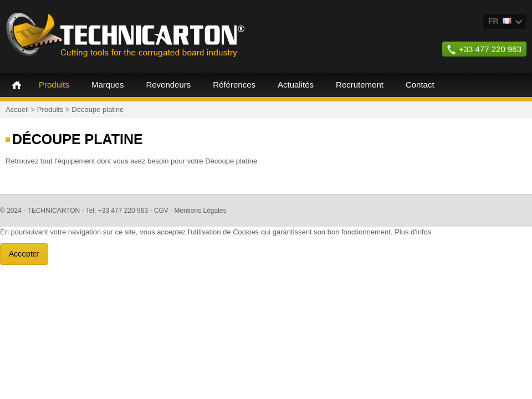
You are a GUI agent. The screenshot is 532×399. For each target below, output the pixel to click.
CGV (161, 211)
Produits (54, 85)
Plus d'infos (413, 232)
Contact (420, 85)
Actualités (296, 85)
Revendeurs (168, 85)
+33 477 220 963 (490, 49)
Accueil (17, 85)
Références (234, 85)
